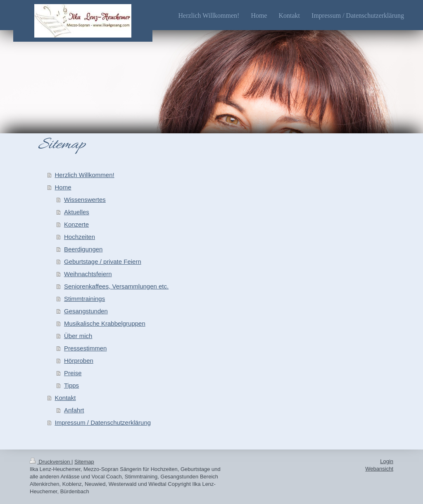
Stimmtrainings (84, 299)
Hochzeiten (80, 237)
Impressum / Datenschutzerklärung (103, 422)
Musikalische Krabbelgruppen (105, 323)
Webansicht (379, 469)
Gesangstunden (86, 311)
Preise (73, 373)
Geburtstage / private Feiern (103, 261)
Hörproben (79, 361)
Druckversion (51, 462)
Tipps (71, 385)
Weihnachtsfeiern (88, 274)
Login (387, 461)
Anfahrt (74, 410)
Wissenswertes (85, 200)
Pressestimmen (85, 348)
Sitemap (84, 462)
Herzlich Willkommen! (85, 175)
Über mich (78, 336)
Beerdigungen (83, 249)
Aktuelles (77, 212)
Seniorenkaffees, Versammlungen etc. (116, 286)
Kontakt (65, 398)
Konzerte (76, 224)
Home (63, 187)
